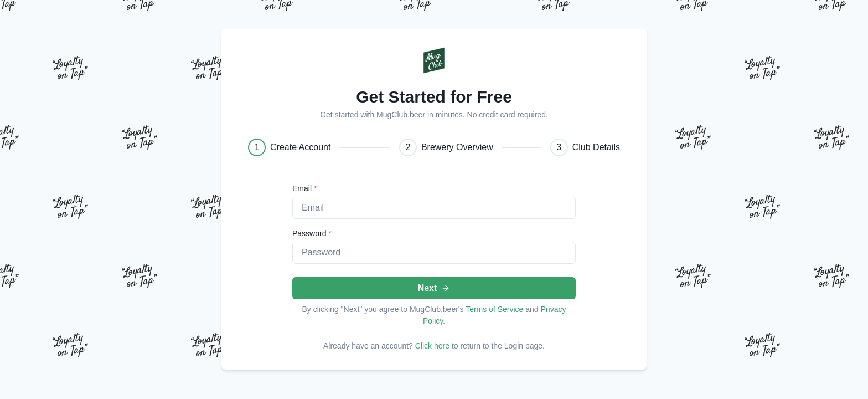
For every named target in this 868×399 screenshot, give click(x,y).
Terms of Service (494, 309)
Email (304, 188)
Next (434, 288)
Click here (432, 346)
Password (312, 233)
